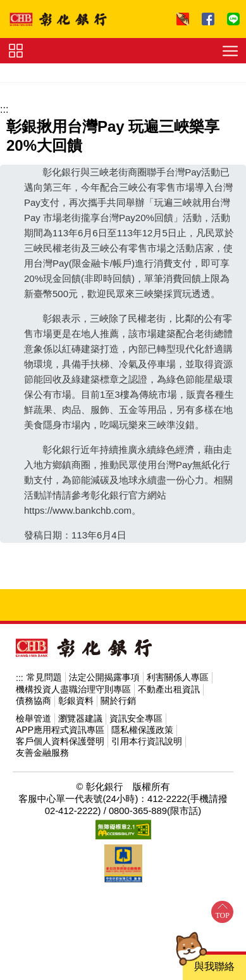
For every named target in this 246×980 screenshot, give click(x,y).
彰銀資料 (76, 701)
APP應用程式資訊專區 (60, 730)
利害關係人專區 (178, 677)
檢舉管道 (34, 718)
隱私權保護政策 (142, 730)
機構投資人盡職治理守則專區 (73, 689)
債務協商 (34, 701)
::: (4, 109)
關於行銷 (118, 701)
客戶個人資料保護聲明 (60, 741)
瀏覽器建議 (80, 718)
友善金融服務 (42, 753)
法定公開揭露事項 (104, 677)
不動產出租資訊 (169, 689)
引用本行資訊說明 (147, 741)
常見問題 (44, 677)
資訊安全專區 (136, 718)
